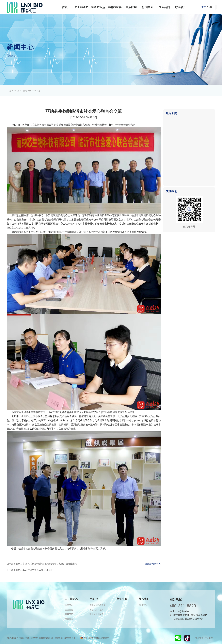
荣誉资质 (69, 619)
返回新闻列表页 (153, 564)
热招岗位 (143, 605)
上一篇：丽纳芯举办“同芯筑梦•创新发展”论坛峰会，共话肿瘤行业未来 (42, 564)
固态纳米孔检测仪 (97, 605)
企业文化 (69, 610)
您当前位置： (15, 91)
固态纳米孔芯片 (96, 610)
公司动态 (36, 91)
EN (210, 7)
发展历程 (69, 614)
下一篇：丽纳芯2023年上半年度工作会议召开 (30, 570)
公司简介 (69, 605)
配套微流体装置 (96, 614)
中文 (204, 7)
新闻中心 (27, 91)
